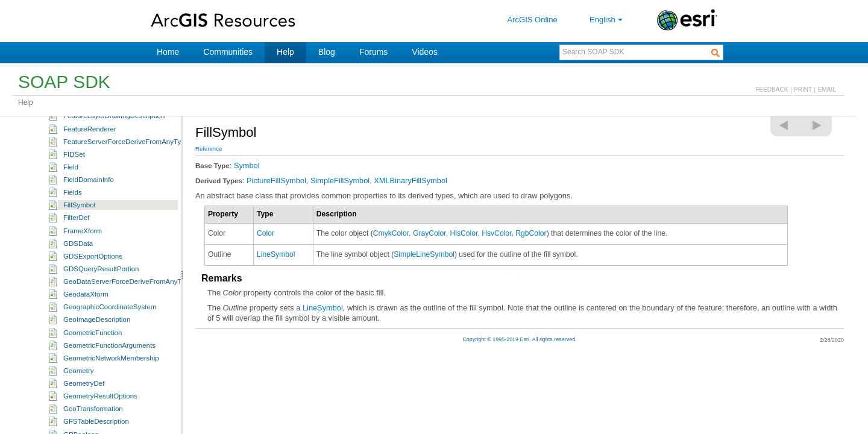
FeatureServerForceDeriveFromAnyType (126, 186)
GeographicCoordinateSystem (110, 351)
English (607, 20)
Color (266, 233)
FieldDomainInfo (89, 224)
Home (168, 52)
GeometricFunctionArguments (109, 390)
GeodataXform (86, 339)
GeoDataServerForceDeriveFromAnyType (128, 326)
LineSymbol (276, 254)
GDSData (78, 288)
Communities (228, 52)
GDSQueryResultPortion (101, 313)
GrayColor (429, 233)
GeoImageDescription (97, 364)
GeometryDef (84, 428)
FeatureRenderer (90, 174)
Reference (209, 149)
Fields (73, 237)
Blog (327, 52)
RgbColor (531, 233)
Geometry (79, 415)
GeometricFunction (93, 377)
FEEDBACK (772, 90)
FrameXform (83, 275)
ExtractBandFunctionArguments (112, 135)
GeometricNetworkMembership (111, 403)
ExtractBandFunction (96, 122)
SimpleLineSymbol (424, 254)
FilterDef (77, 262)
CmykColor (391, 233)
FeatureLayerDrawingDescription (114, 160)
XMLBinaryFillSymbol (410, 181)
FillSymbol (79, 250)
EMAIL (827, 90)
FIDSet (74, 199)
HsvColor (496, 233)
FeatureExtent (85, 148)
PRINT (803, 90)
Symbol (247, 165)
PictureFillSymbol (276, 181)
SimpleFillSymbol (340, 181)
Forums (373, 52)
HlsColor (464, 233)
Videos (425, 52)
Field (71, 212)
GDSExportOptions (93, 301)
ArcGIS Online (533, 20)
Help (285, 52)
